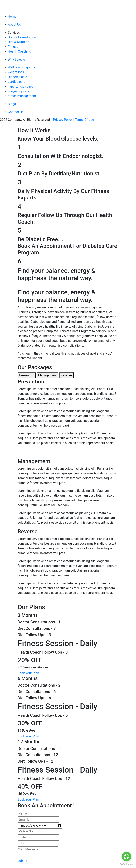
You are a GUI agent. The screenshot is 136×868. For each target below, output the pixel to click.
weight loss (16, 72)
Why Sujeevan (18, 59)
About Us (14, 25)
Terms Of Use (84, 120)
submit (23, 861)
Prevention (27, 375)
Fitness (13, 47)
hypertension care (20, 86)
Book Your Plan (29, 673)
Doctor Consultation (22, 37)
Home (12, 17)
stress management (22, 96)
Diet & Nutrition (19, 42)
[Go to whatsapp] (127, 856)
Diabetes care (17, 77)
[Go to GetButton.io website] (127, 864)
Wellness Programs (22, 67)
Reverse (66, 375)
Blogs (12, 104)
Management (47, 375)
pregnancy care (19, 91)
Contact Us (16, 112)
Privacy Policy (63, 120)
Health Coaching (20, 52)
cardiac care (17, 82)
